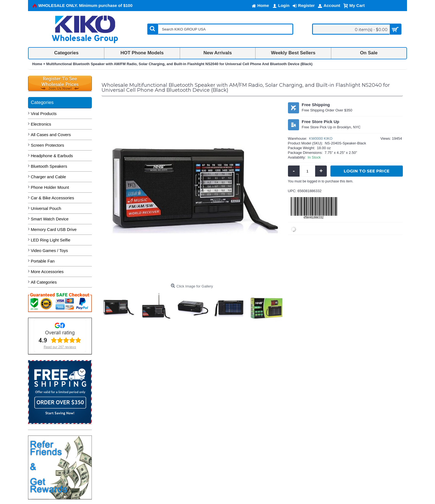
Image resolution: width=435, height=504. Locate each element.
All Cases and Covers (51, 135)
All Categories (44, 282)
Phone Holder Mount (50, 187)
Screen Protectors (47, 145)
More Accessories (47, 272)
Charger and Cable (48, 177)
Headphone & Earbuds (52, 156)
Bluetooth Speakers (49, 166)
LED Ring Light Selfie (51, 240)
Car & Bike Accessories (52, 198)
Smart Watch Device (50, 219)
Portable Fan (43, 261)
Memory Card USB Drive (54, 229)
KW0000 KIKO (321, 138)
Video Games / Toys (49, 250)
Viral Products (44, 114)
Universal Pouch (46, 208)
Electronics (41, 124)
